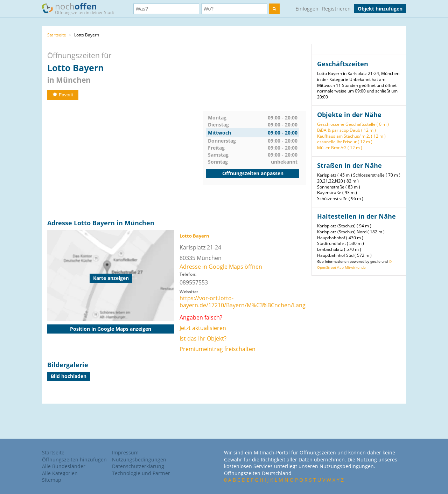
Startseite (57, 35)
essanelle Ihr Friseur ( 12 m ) (345, 142)
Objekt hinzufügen (380, 9)
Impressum (125, 452)
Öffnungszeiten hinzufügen (74, 459)
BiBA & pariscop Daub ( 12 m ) (346, 130)
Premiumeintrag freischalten (218, 349)
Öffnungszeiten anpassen (253, 173)
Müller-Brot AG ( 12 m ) (340, 148)
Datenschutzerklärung (138, 466)
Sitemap (52, 480)
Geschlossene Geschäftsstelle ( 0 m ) (353, 124)
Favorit (63, 95)
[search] (274, 9)
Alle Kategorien (60, 473)
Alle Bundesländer (64, 466)
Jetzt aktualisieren (203, 328)
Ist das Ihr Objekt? (203, 338)
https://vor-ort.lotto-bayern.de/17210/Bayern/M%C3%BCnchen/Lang (243, 302)
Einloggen (307, 9)
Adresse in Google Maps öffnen (221, 267)
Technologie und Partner (141, 473)
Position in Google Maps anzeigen (111, 329)
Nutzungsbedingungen (139, 459)
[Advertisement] (125, 160)
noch (81, 8)
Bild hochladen (69, 376)
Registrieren (336, 9)
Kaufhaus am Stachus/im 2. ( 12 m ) (351, 136)
